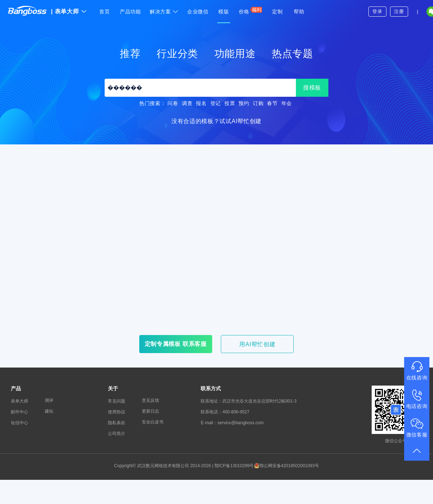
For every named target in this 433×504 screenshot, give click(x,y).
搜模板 (312, 88)
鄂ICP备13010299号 (234, 466)
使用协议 (117, 412)
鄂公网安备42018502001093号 (287, 466)
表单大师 (69, 11)
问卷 (173, 103)
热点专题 (292, 54)
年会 (287, 103)
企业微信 (198, 12)
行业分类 (177, 54)
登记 (216, 103)
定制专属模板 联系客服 (176, 344)
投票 (230, 103)
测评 (49, 400)
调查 (187, 103)
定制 (277, 12)
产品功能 (130, 12)
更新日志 (150, 411)
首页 (104, 12)
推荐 (130, 54)
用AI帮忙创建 (257, 344)
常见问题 (117, 401)
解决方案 (164, 12)
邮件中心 (19, 412)
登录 (377, 11)
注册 (399, 11)
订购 (258, 103)
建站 (49, 411)
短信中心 (19, 423)
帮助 (299, 12)
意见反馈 (150, 400)
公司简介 (117, 434)
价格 (251, 10)
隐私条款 (117, 423)
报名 (201, 103)
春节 (272, 103)
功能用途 (235, 54)
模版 (224, 12)
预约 (244, 103)
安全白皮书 (153, 422)
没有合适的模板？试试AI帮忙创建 (216, 121)
